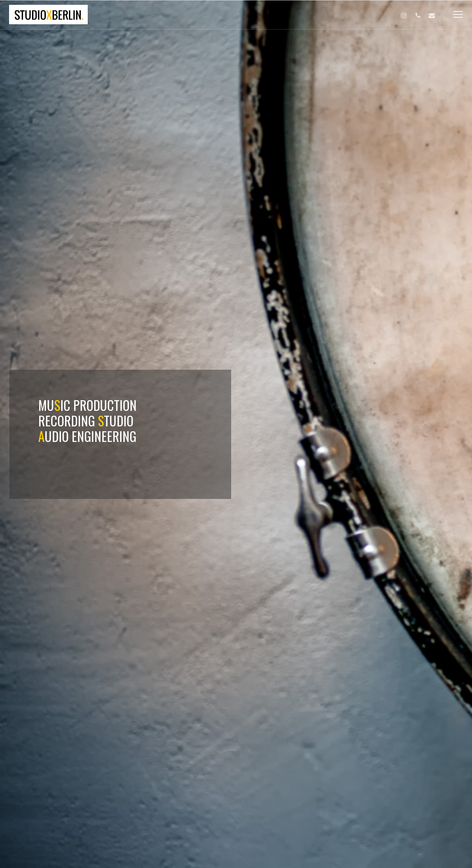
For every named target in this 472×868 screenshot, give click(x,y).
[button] (458, 15)
